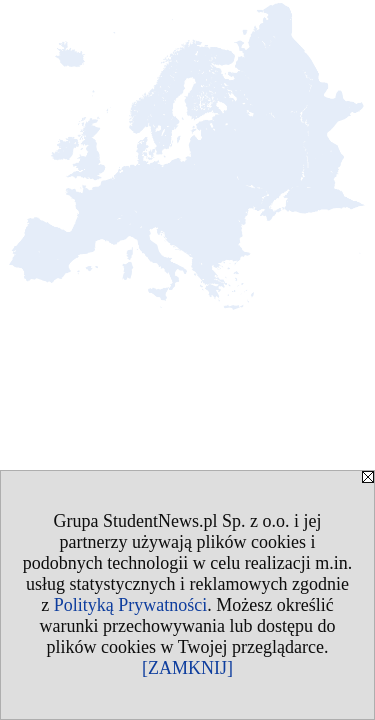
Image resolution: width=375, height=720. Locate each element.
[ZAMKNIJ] (187, 668)
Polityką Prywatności (131, 605)
